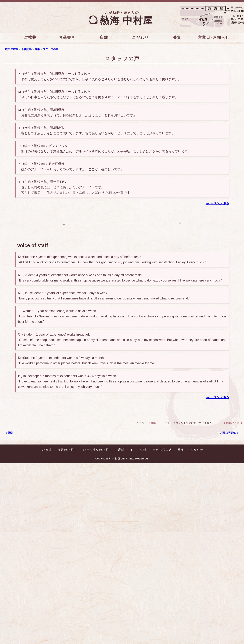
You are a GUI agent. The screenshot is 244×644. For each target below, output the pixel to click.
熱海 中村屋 (122, 20)
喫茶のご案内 (67, 450)
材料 (143, 450)
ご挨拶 (30, 37)
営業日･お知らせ (214, 37)
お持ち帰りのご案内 (97, 450)
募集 (177, 37)
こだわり (140, 37)
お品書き (67, 37)
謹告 (10, 433)
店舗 (104, 37)
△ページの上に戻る (217, 203)
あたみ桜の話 (162, 450)
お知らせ (197, 450)
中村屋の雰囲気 (228, 433)
